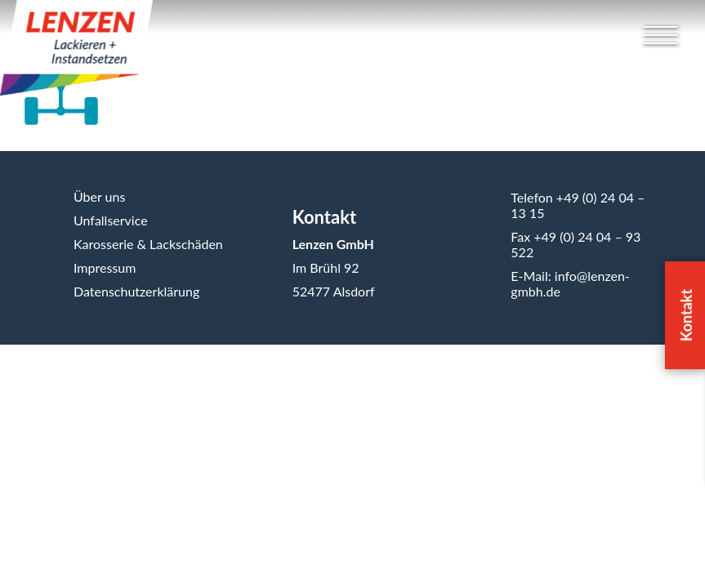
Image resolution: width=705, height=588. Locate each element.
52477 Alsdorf (334, 291)
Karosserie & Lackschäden (148, 244)
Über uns (99, 196)
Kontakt (324, 217)
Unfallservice (111, 220)
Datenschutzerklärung (136, 291)
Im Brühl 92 (326, 267)
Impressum (105, 267)
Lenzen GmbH (333, 244)
